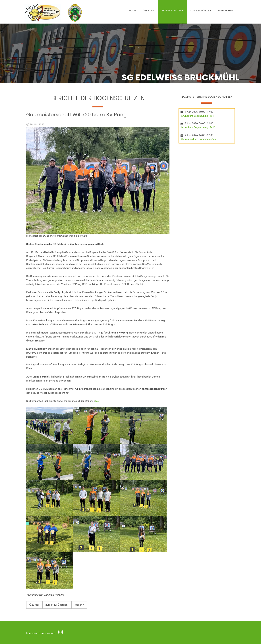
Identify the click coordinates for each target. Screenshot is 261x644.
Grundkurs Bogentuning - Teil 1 (198, 116)
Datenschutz (48, 633)
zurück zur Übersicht (57, 605)
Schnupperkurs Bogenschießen (198, 139)
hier (97, 401)
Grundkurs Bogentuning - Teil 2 (198, 127)
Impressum (33, 633)
